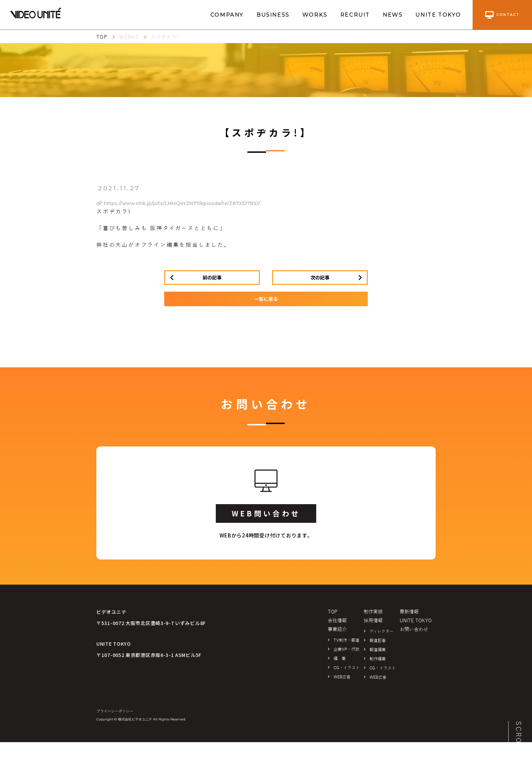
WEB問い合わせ (266, 513)
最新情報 (409, 612)
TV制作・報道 (346, 640)
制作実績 (373, 612)
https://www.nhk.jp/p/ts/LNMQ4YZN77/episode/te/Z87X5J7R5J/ (178, 203)
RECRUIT (355, 15)
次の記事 (320, 277)
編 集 (340, 659)
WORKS (315, 15)
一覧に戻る (266, 299)
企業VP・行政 (346, 649)
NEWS (393, 15)
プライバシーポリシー (115, 711)
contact (502, 15)
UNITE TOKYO (438, 15)
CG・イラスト (347, 668)
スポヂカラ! (165, 37)
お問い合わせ (414, 630)
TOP (102, 37)
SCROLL (518, 738)
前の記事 (212, 277)
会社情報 (337, 621)
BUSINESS (273, 15)
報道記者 (378, 641)
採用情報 (373, 621)
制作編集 (378, 659)
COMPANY (227, 15)
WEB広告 (342, 677)
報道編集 (378, 650)
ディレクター (382, 631)
